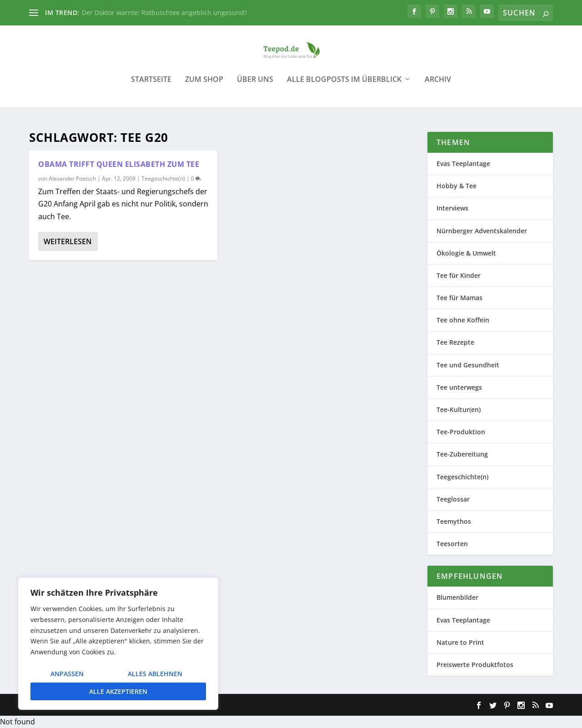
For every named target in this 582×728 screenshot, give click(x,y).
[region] (118, 644)
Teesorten (452, 544)
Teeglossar (453, 499)
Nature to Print (460, 642)
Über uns (255, 86)
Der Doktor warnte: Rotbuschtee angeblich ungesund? (164, 13)
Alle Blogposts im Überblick (344, 86)
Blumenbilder (457, 597)
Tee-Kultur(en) (459, 409)
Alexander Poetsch (72, 178)
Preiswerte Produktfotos (475, 665)
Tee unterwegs (459, 387)
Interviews (452, 208)
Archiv (438, 86)
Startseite (151, 86)
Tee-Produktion (461, 432)
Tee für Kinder (459, 275)
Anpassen (67, 674)
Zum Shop (204, 86)
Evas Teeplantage (463, 163)
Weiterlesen (68, 241)
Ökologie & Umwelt (466, 253)
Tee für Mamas (459, 298)
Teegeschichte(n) (163, 178)
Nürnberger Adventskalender (482, 231)
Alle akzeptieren (118, 691)
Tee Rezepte (455, 342)
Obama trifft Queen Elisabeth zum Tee (119, 164)
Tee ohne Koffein (463, 320)
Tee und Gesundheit (468, 365)
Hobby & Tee (457, 186)
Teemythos (454, 521)
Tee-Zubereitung (462, 454)
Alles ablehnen (155, 674)
